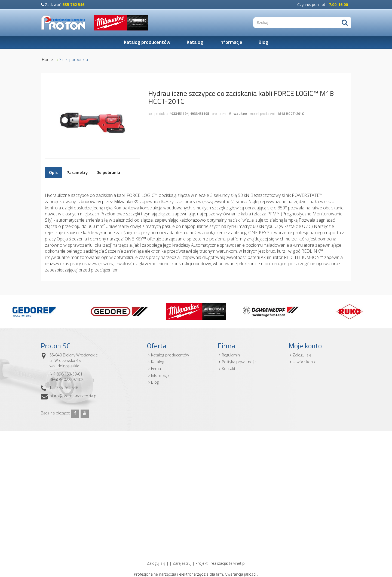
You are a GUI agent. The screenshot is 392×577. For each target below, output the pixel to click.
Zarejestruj (182, 563)
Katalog (195, 42)
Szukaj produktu (74, 59)
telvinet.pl (237, 563)
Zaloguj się (302, 355)
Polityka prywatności (240, 362)
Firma (156, 369)
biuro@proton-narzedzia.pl (73, 396)
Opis (53, 172)
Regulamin (231, 355)
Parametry (77, 172)
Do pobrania (108, 172)
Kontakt (229, 369)
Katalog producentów (147, 42)
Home (47, 59)
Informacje (231, 42)
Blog (263, 42)
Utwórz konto (305, 362)
